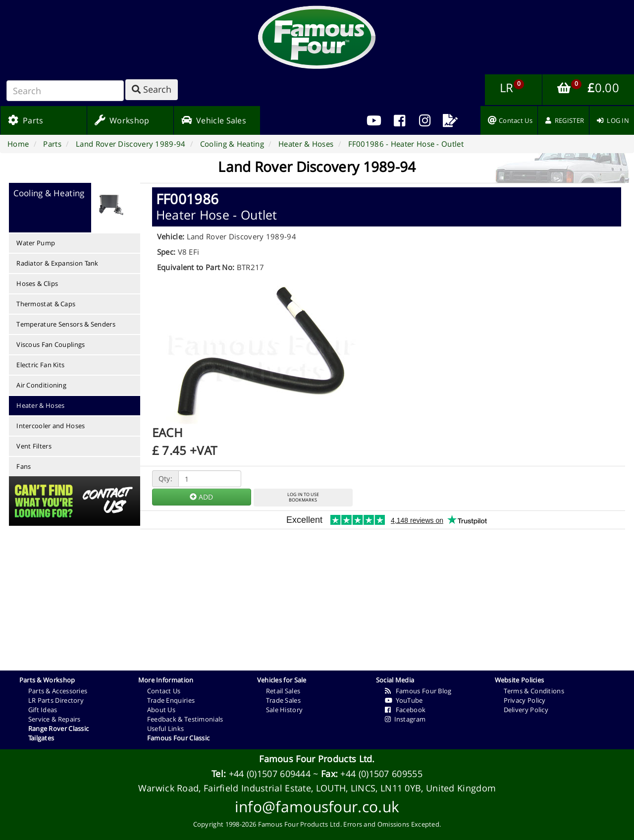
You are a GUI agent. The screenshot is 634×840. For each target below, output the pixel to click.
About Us (161, 710)
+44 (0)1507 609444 (270, 774)
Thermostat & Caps (46, 304)
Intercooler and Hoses (51, 426)
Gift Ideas (43, 710)
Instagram (405, 719)
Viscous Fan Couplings (51, 344)
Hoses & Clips (37, 283)
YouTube (404, 700)
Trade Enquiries (171, 700)
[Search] (65, 91)
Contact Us (164, 691)
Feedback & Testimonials (185, 719)
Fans (24, 466)
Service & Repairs (54, 719)
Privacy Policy (525, 700)
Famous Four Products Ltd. (317, 759)
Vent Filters (34, 446)
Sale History (285, 710)
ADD (201, 497)
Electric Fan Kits (40, 365)
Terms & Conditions (534, 691)
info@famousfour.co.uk (317, 807)
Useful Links (166, 728)
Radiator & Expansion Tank (57, 263)
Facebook (405, 710)
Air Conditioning (41, 385)
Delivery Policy (526, 710)
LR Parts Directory (56, 700)
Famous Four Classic (179, 738)
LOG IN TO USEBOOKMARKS (303, 497)
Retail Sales (283, 691)
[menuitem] (399, 120)
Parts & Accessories (58, 691)
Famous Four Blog (418, 691)
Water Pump (36, 243)
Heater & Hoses (40, 405)
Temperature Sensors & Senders (66, 324)
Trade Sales (283, 700)
